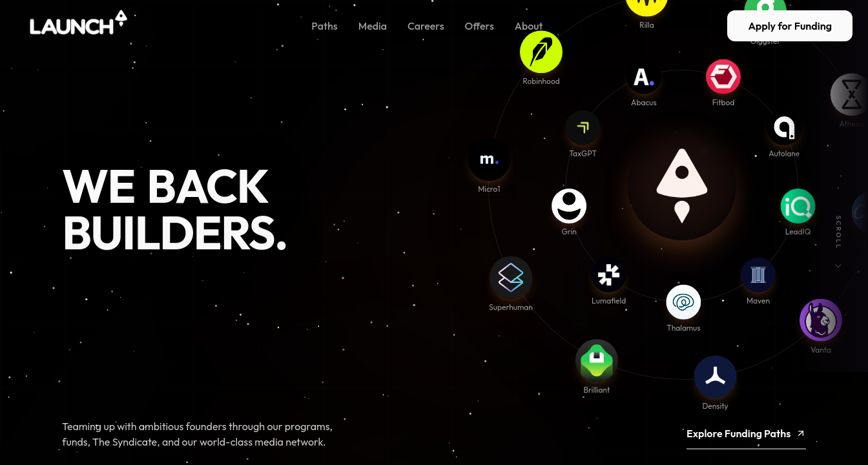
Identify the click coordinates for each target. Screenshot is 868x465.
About (529, 26)
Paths (324, 26)
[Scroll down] (838, 266)
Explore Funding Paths (746, 442)
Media (373, 26)
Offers (480, 26)
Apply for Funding (790, 26)
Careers (426, 26)
